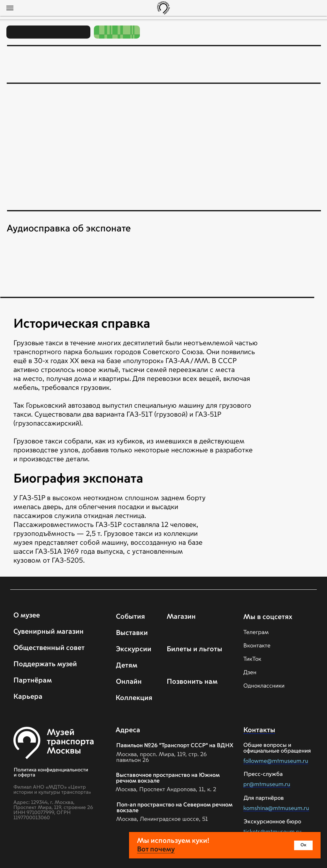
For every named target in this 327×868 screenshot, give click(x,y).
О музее (27, 616)
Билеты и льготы (194, 649)
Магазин (181, 617)
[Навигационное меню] (10, 8)
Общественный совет (49, 648)
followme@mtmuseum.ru (276, 761)
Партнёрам (33, 681)
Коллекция (134, 698)
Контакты (259, 730)
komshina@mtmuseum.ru (276, 808)
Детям (127, 666)
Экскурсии (134, 649)
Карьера (28, 697)
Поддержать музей (45, 664)
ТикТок (252, 659)
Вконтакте (257, 646)
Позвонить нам (192, 682)
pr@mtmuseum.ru (267, 784)
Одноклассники (264, 686)
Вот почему (156, 850)
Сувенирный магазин (49, 632)
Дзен (250, 673)
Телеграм (256, 632)
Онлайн (129, 682)
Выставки (132, 633)
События (130, 617)
